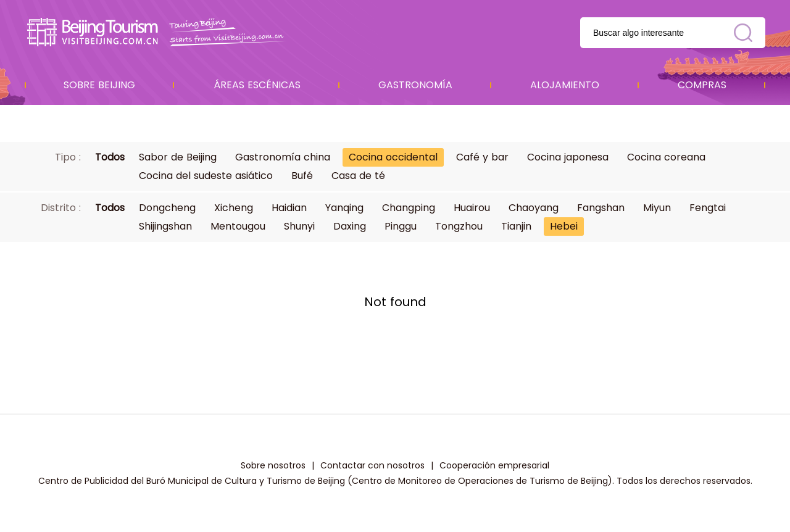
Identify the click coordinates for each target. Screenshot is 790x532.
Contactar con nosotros (372, 465)
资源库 (158, 32)
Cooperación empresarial (494, 465)
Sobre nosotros (273, 465)
